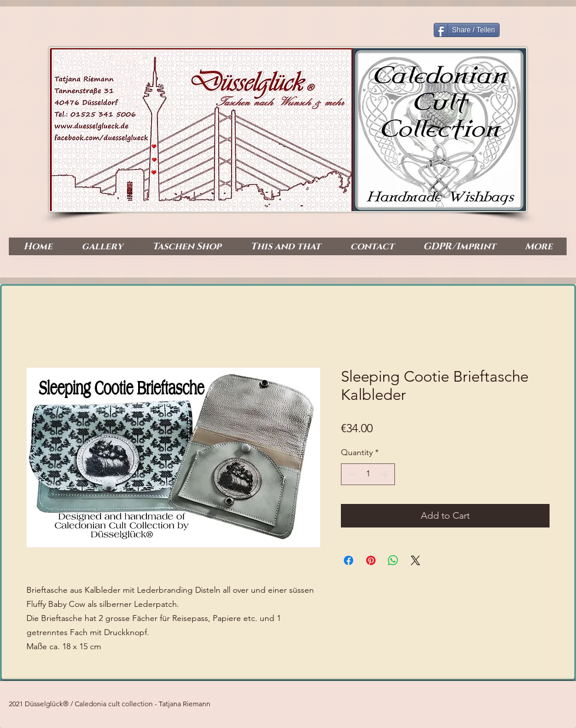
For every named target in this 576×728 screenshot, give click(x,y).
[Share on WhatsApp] (393, 560)
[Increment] (386, 474)
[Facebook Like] (520, 201)
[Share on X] (416, 560)
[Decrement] (350, 474)
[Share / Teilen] (467, 30)
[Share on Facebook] (349, 560)
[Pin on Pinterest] (371, 560)
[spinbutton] (368, 474)
